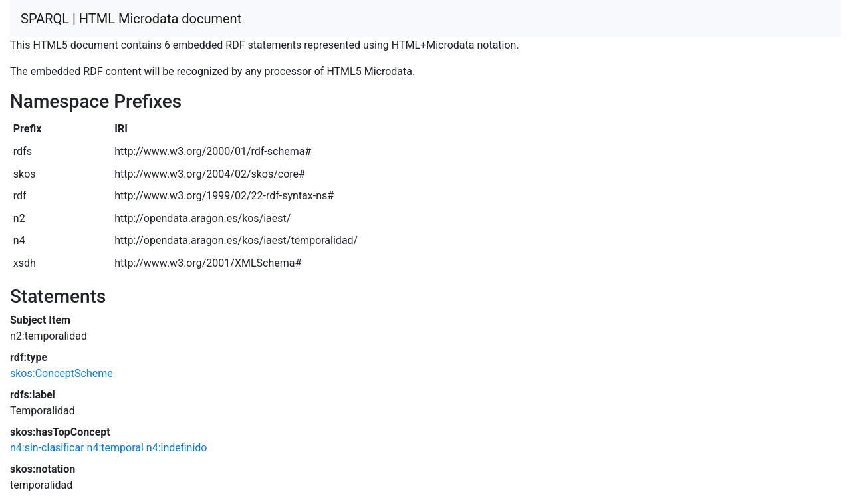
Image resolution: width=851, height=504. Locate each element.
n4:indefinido (177, 448)
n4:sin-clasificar (47, 448)
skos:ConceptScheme (61, 373)
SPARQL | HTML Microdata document (131, 19)
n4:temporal (115, 448)
